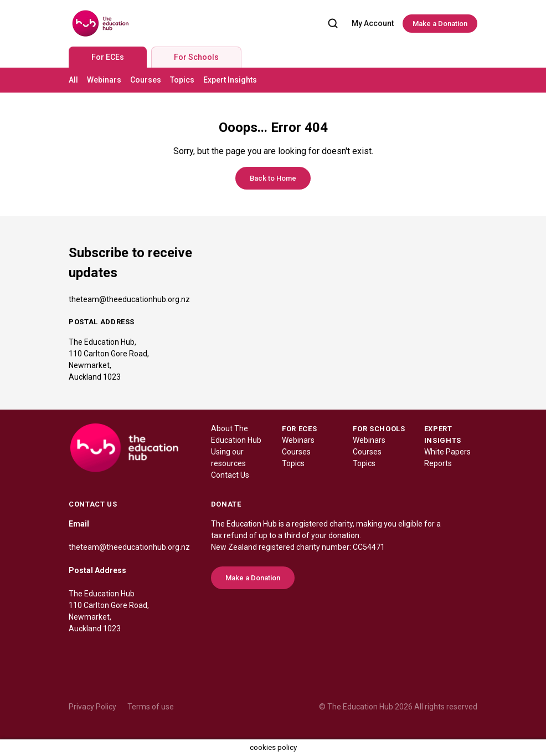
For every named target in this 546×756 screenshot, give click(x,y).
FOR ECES (299, 429)
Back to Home (273, 178)
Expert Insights (230, 80)
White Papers (447, 452)
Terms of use (151, 707)
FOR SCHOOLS (379, 429)
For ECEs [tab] (108, 57)
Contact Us (230, 475)
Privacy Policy (92, 707)
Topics (182, 80)
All (73, 80)
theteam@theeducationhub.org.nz (129, 299)
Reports (438, 463)
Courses (146, 80)
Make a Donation (440, 24)
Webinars (104, 80)
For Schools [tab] (196, 57)
